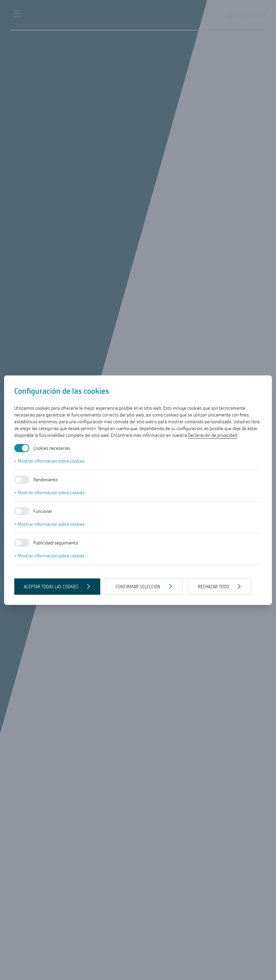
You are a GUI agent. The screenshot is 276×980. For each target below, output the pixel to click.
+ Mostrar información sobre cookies (49, 461)
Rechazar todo (213, 587)
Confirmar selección (138, 587)
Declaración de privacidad (212, 435)
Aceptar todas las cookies (51, 587)
